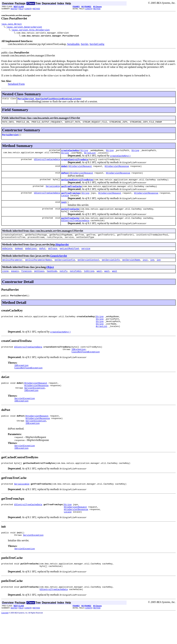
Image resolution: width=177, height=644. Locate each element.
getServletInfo (111, 270)
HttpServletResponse (117, 170)
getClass (39, 282)
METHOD (36, 9)
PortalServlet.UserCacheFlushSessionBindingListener (49, 100)
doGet (64, 170)
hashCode (52, 282)
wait (99, 282)
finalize (26, 282)
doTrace (53, 259)
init (64, 209)
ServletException (34, 406)
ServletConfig (97, 45)
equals (15, 282)
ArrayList (90, 156)
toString (89, 282)
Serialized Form (16, 84)
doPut (42, 259)
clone (5, 282)
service (86, 259)
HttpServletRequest (80, 170)
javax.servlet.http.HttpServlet (31, 30)
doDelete (7, 259)
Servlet (85, 45)
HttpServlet (62, 254)
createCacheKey (70, 153)
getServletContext (88, 270)
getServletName (131, 270)
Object (50, 278)
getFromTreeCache (71, 192)
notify (63, 282)
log (152, 270)
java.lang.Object (12, 24)
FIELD (21, 9)
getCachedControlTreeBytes (77, 184)
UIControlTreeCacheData (47, 163)
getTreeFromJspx (71, 199)
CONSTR (28, 9)
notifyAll (76, 282)
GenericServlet (59, 266)
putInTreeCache (70, 216)
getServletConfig (65, 270)
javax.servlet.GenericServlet (24, 27)
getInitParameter (12, 270)
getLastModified (69, 259)
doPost (65, 177)
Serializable (73, 45)
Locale (65, 202)
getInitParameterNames (38, 270)
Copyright (5, 642)
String (84, 153)
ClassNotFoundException (86, 367)
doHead (19, 259)
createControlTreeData (75, 163)
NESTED (14, 9)
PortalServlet (10, 137)
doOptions (31, 259)
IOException (79, 364)
